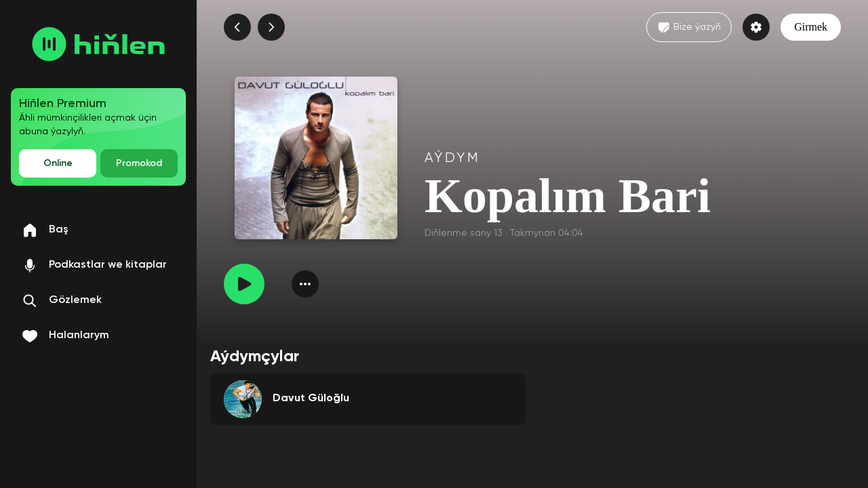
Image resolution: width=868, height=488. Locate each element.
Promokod (139, 163)
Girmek (811, 27)
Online (58, 163)
